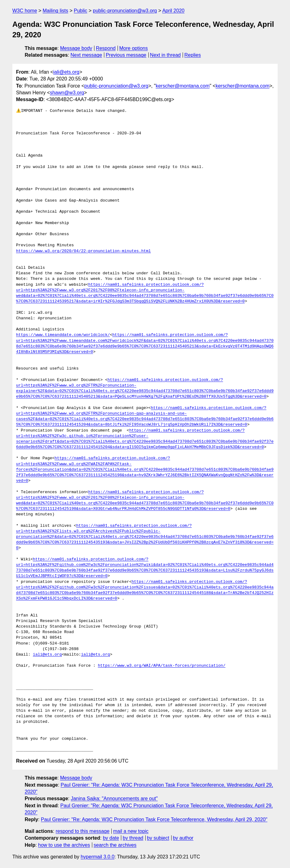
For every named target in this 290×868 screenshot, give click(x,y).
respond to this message (82, 831)
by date (111, 838)
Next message (86, 55)
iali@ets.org (66, 72)
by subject (158, 838)
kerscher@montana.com (183, 86)
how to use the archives (64, 845)
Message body (76, 48)
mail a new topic (131, 831)
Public (81, 11)
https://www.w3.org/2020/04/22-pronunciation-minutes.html (83, 251)
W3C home (25, 11)
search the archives (115, 845)
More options (134, 48)
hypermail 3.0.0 (97, 857)
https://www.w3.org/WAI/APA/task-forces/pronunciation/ (162, 666)
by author (183, 838)
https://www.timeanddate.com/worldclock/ (63, 335)
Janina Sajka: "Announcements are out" (114, 798)
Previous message (126, 55)
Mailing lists (55, 11)
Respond (106, 48)
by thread (133, 838)
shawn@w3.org (67, 93)
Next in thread (165, 55)
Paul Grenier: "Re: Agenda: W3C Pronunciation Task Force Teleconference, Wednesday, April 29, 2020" (154, 819)
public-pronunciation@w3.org (125, 11)
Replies (193, 55)
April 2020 (173, 11)
